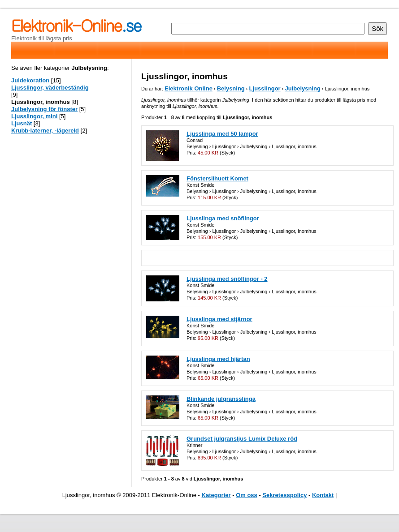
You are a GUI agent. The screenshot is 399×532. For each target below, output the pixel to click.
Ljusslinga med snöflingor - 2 (227, 279)
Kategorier (216, 495)
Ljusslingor (265, 88)
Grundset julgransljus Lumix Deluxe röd (242, 439)
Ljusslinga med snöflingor (223, 218)
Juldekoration (30, 80)
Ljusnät (22, 123)
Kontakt (323, 495)
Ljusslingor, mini (34, 116)
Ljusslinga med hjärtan (218, 359)
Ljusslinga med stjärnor (219, 319)
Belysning (231, 88)
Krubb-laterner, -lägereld (45, 131)
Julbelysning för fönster (44, 109)
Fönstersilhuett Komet (217, 178)
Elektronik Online (189, 88)
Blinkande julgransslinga (221, 399)
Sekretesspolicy (284, 495)
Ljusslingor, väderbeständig (50, 88)
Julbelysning (302, 88)
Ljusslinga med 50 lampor (222, 134)
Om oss (247, 495)
